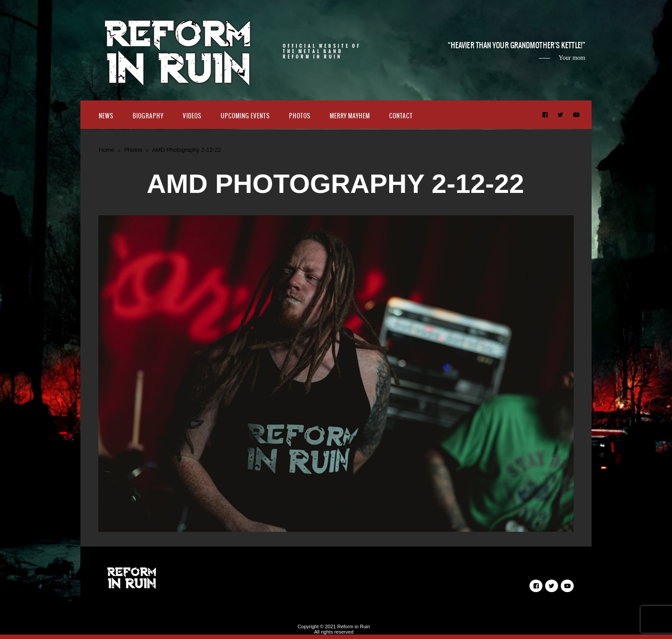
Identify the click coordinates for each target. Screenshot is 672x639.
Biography (148, 116)
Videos (192, 116)
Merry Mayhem (350, 116)
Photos (300, 116)
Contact (401, 116)
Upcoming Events (245, 116)
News (106, 116)
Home (107, 150)
